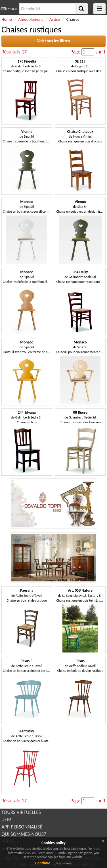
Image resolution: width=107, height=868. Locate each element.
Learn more (64, 863)
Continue (43, 863)
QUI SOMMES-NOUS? (24, 834)
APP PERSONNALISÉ (22, 827)
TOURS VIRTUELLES (21, 812)
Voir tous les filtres (54, 41)
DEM (6, 819)
